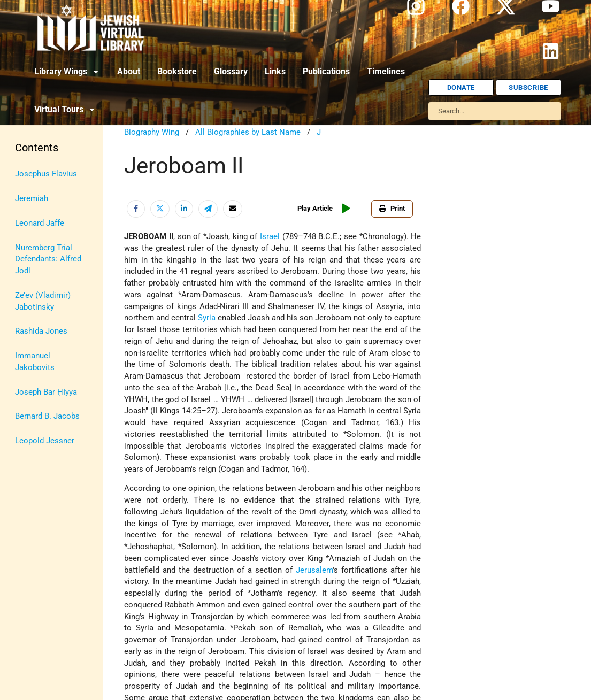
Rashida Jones (41, 331)
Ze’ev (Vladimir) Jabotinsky (43, 301)
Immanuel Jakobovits (35, 362)
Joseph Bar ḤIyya (46, 392)
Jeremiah (32, 199)
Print (392, 208)
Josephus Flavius (46, 174)
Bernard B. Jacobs (47, 416)
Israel (270, 237)
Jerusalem (314, 570)
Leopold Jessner (45, 441)
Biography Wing (152, 132)
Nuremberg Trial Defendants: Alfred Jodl (48, 260)
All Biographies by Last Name (248, 132)
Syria (207, 318)
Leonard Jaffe (40, 223)
